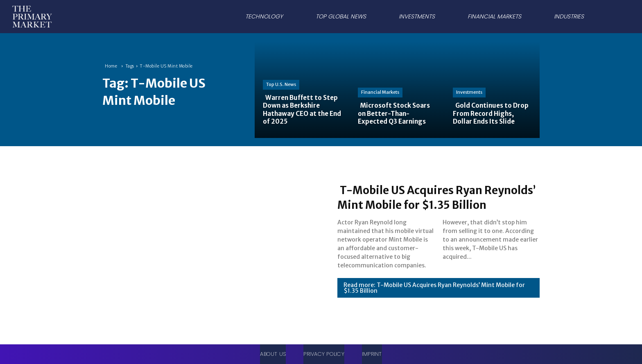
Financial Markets (380, 92)
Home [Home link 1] (111, 66)
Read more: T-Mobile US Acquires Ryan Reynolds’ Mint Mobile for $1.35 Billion (434, 295)
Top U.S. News (281, 84)
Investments (469, 92)
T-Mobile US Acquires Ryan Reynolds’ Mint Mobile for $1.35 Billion (432, 197)
